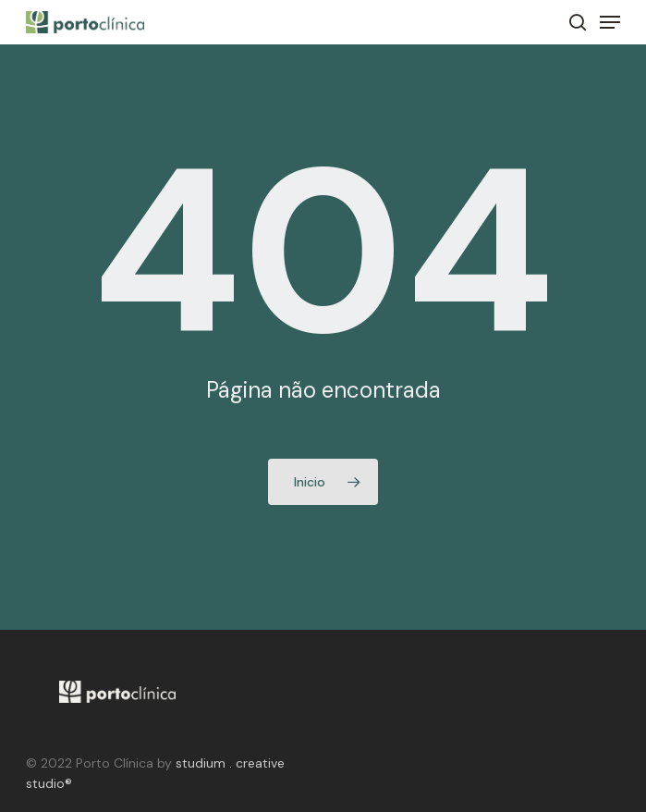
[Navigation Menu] (610, 22)
